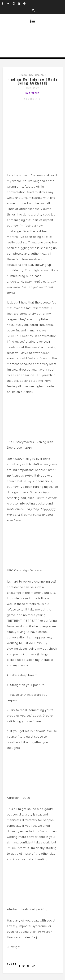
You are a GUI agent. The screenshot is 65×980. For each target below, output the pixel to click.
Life (31, 75)
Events (23, 75)
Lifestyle (40, 75)
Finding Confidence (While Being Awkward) (33, 81)
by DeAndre (32, 93)
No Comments (32, 99)
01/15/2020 (32, 88)
